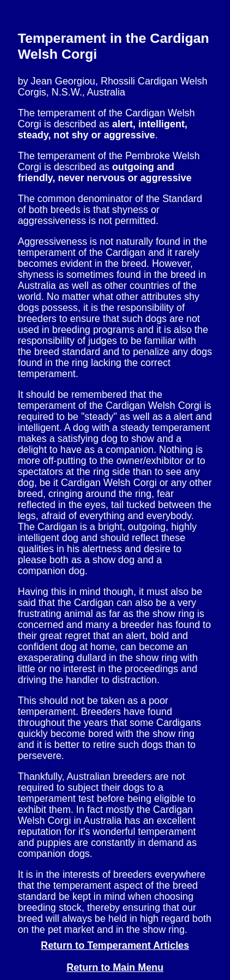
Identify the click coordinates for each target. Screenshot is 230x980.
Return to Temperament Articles (115, 945)
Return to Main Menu (115, 967)
